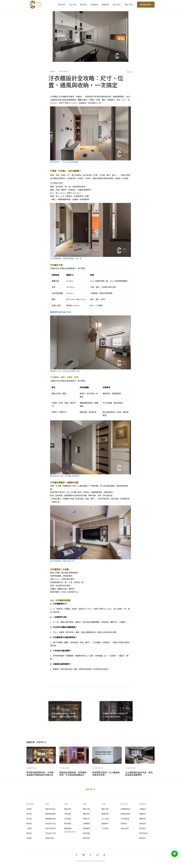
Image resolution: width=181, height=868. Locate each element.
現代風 (29, 814)
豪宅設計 (84, 5)
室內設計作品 (50, 824)
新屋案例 (95, 5)
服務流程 (86, 814)
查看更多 (41, 742)
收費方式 (86, 819)
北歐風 (29, 809)
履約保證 (86, 838)
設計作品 (73, 5)
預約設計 (62, 5)
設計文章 (116, 5)
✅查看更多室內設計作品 (60, 312)
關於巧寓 (128, 5)
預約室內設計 (146, 5)
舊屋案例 (105, 5)
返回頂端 (91, 789)
